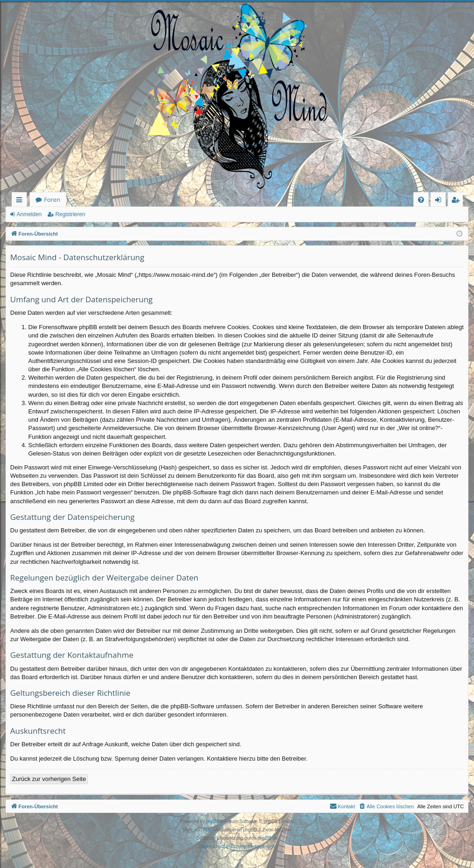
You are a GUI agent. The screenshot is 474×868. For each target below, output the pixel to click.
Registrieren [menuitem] (457, 201)
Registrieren (70, 214)
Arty (207, 830)
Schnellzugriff (21, 201)
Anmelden (29, 214)
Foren (52, 200)
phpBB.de (268, 838)
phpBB (213, 821)
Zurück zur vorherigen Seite (49, 779)
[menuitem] (421, 200)
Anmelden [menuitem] (441, 201)
